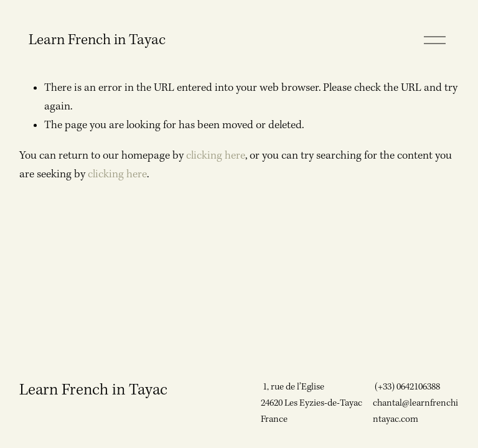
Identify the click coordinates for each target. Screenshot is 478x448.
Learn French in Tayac (97, 40)
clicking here (216, 156)
